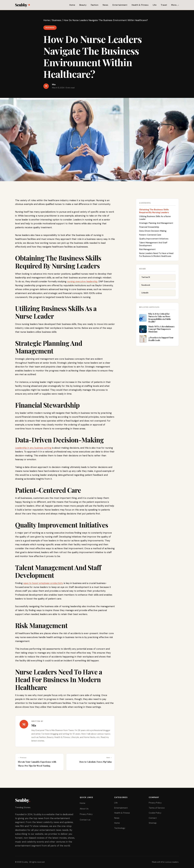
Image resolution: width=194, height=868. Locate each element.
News (105, 5)
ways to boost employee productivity (43, 583)
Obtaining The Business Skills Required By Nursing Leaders (154, 213)
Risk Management (147, 252)
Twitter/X (146, 280)
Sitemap (153, 823)
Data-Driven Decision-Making (153, 233)
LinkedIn (145, 296)
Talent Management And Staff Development (153, 246)
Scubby (22, 5)
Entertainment (120, 5)
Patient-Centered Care (150, 237)
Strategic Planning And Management (156, 225)
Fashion (95, 5)
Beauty (83, 5)
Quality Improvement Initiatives (154, 241)
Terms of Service (157, 808)
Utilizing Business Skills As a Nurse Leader (155, 220)
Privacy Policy (86, 814)
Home (72, 5)
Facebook (146, 288)
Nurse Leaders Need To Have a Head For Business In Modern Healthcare (156, 257)
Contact (153, 818)
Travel (164, 5)
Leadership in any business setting (33, 448)
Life (155, 5)
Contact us (85, 820)
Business (57, 20)
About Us (84, 809)
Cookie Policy (155, 813)
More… (174, 5)
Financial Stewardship (149, 229)
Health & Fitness (140, 5)
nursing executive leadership (82, 281)
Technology (120, 828)
